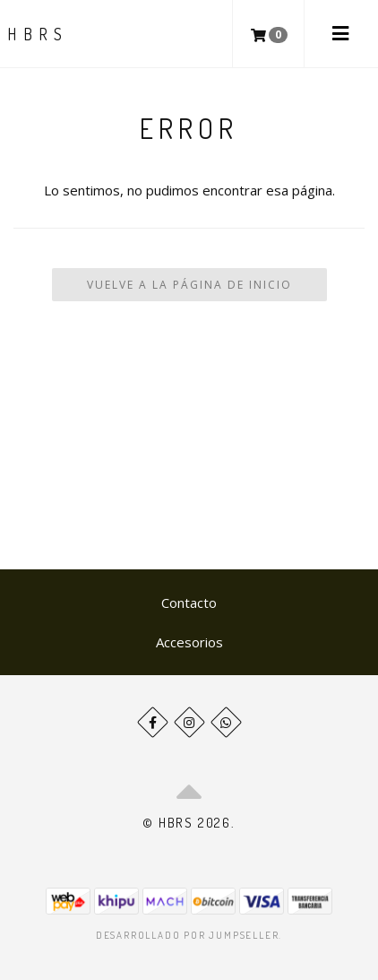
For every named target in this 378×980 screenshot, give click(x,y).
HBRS (38, 34)
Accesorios (189, 642)
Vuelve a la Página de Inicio (189, 285)
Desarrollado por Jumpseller (188, 935)
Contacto (189, 603)
